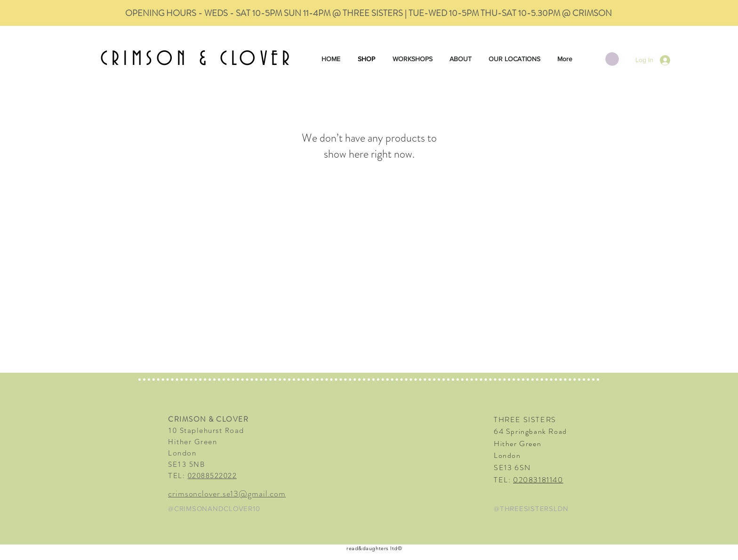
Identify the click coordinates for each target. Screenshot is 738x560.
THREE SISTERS (525, 420)
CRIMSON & (160, 59)
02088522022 (213, 476)
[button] (612, 59)
